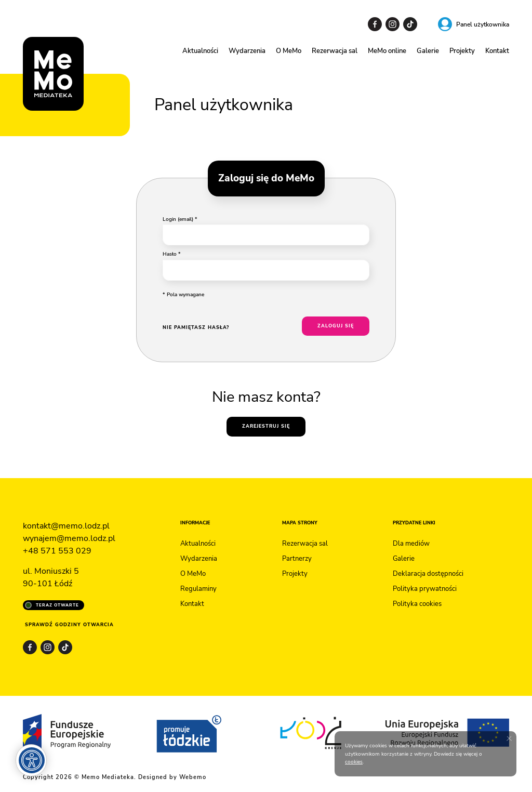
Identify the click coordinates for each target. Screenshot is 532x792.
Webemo (193, 777)
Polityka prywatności (425, 589)
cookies (354, 762)
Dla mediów (411, 544)
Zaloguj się (336, 326)
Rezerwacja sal (335, 51)
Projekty (462, 51)
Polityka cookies (417, 604)
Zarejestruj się (266, 426)
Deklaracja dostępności (428, 574)
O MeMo (289, 51)
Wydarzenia (247, 51)
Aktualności (200, 51)
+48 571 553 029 (57, 551)
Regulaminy (198, 589)
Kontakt (497, 51)
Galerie (428, 51)
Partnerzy (297, 559)
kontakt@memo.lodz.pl (66, 526)
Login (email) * (180, 219)
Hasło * (172, 254)
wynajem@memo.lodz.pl (69, 538)
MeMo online (387, 51)
